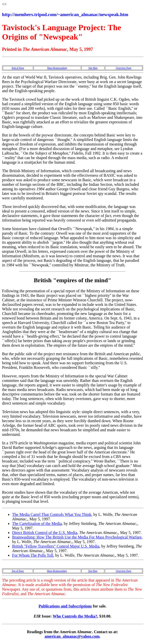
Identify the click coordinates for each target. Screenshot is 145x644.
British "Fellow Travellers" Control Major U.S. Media (56, 546)
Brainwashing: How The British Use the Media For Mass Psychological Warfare (77, 537)
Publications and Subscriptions (65, 606)
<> (4, 4)
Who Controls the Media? (75, 616)
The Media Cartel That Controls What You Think (52, 514)
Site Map (93, 68)
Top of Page (18, 571)
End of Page (18, 68)
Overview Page (123, 68)
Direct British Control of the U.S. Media (45, 533)
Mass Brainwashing (57, 68)
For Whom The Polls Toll (33, 555)
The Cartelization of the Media (37, 524)
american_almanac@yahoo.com (72, 636)
